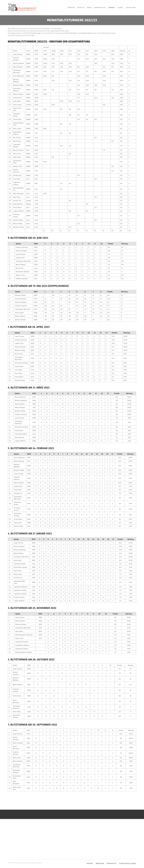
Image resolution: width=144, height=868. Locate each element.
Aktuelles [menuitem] (81, 8)
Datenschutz (111, 863)
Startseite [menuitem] (71, 8)
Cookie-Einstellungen (127, 863)
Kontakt (90, 863)
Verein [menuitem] (90, 8)
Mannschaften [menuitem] (100, 8)
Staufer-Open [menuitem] (131, 8)
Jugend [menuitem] (121, 8)
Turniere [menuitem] (112, 8)
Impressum (100, 863)
